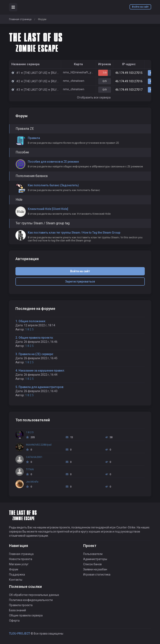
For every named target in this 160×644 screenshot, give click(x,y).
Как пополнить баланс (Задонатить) (53, 185)
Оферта (14, 621)
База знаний (18, 610)
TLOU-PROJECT (20, 634)
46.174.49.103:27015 (129, 73)
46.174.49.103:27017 (129, 90)
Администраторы (95, 559)
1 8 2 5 (29, 329)
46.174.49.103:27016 (129, 81)
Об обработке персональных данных (34, 595)
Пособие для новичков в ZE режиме (53, 162)
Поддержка (17, 575)
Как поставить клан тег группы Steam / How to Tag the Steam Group (74, 233)
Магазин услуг (19, 564)
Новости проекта (21, 559)
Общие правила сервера (26, 615)
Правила (34, 138)
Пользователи (93, 554)
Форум (14, 569)
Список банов (92, 564)
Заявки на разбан (95, 569)
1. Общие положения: (31, 321)
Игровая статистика (97, 575)
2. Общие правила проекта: (34, 338)
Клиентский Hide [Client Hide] (48, 209)
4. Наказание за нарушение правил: (40, 371)
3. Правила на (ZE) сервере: (35, 354)
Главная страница (20, 19)
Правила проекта (21, 605)
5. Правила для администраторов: (40, 387)
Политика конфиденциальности (31, 600)
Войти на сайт (140, 7)
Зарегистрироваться (80, 281)
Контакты (16, 580)
